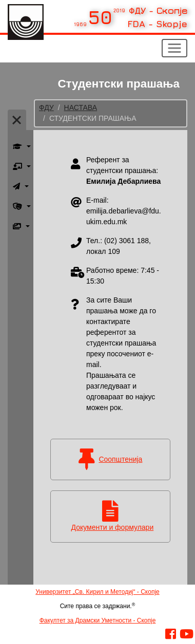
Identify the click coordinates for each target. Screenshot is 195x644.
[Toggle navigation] (174, 48)
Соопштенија (120, 459)
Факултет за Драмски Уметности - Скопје (98, 620)
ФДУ (46, 108)
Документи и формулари (113, 527)
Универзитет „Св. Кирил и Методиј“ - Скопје (97, 592)
